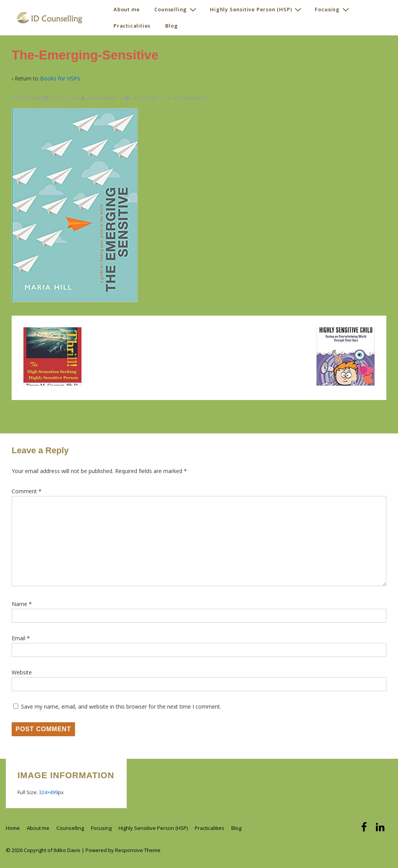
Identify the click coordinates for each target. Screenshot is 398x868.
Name (19, 604)
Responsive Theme (138, 850)
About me (127, 9)
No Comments (190, 99)
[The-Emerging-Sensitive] (65, 99)
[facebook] (366, 830)
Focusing (333, 9)
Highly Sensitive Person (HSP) (257, 9)
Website (22, 672)
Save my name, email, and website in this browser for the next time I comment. (121, 706)
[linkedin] (381, 830)
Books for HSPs (60, 78)
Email (18, 638)
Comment (27, 491)
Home (13, 828)
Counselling (176, 9)
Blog (171, 26)
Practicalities (132, 26)
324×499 (48, 792)
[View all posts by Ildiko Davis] (99, 99)
